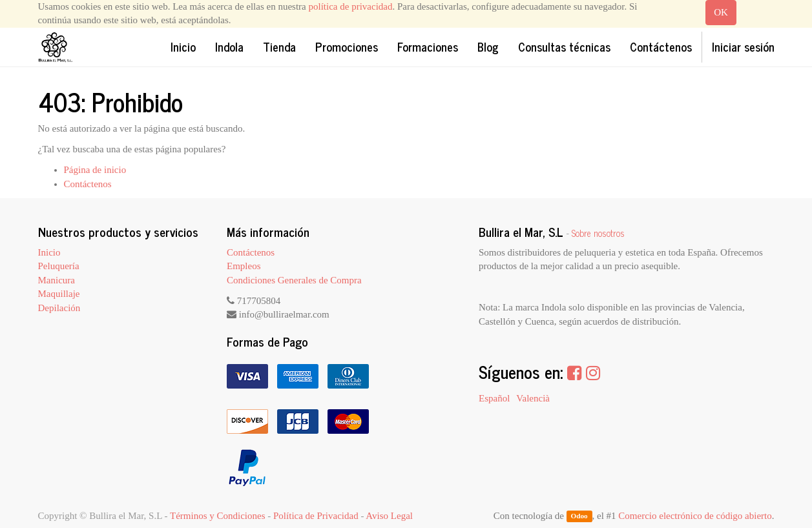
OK (721, 12)
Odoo (579, 516)
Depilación (59, 308)
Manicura (57, 280)
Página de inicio (95, 170)
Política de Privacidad (316, 516)
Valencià (533, 398)
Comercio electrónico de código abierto (695, 516)
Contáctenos (88, 184)
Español (494, 398)
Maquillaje (59, 294)
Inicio (49, 252)
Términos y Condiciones (217, 516)
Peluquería (59, 266)
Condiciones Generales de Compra (294, 280)
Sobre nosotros (598, 233)
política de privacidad (351, 6)
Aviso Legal (389, 516)
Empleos (244, 266)
